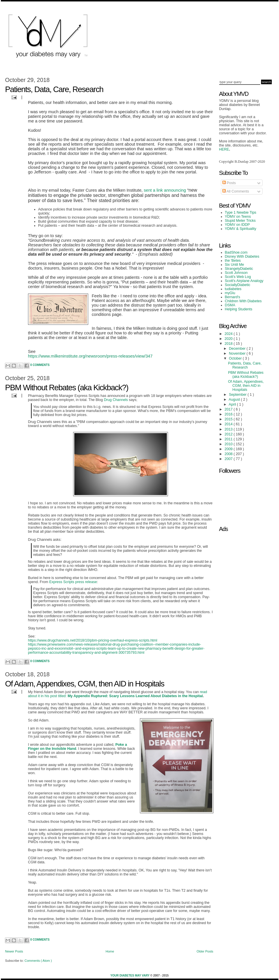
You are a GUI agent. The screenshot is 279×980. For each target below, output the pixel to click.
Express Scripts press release (73, 582)
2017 (229, 409)
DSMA (230, 305)
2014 (229, 424)
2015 (229, 419)
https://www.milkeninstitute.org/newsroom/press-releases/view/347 (90, 356)
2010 (229, 444)
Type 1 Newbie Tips (241, 213)
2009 (229, 449)
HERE (224, 149)
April (233, 404)
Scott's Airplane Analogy (244, 281)
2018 (229, 344)
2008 (229, 454)
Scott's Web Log (238, 277)
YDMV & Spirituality (241, 229)
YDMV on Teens (238, 217)
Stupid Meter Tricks (240, 221)
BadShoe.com (236, 252)
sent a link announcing (165, 190)
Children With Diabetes (243, 301)
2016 (229, 414)
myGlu (230, 293)
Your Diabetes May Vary (130, 976)
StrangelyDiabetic (239, 269)
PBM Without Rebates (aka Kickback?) (67, 388)
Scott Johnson (236, 273)
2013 (229, 429)
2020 (229, 339)
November (238, 353)
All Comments (236, 191)
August (235, 400)
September (238, 395)
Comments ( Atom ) (38, 961)
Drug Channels (116, 400)
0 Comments (40, 365)
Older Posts (205, 951)
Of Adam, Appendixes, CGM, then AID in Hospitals (85, 684)
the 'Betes (233, 261)
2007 (229, 459)
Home (110, 951)
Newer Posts (14, 951)
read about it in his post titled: (118, 694)
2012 (229, 434)
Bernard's (233, 297)
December (238, 349)
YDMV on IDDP (238, 225)
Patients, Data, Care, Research (54, 89)
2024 (229, 334)
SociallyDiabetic (238, 285)
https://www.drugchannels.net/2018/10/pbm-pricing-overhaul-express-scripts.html (93, 640)
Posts (229, 183)
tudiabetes (233, 289)
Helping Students (239, 309)
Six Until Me (235, 265)
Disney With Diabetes (242, 257)
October (236, 358)
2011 (229, 439)
